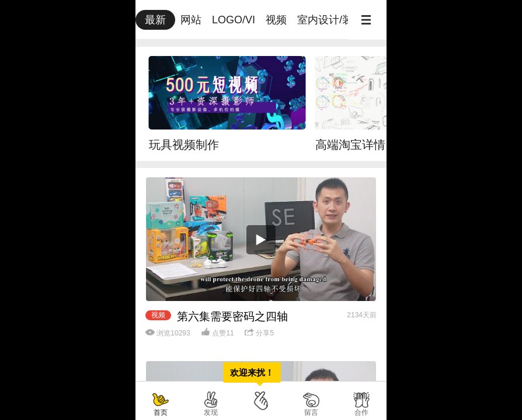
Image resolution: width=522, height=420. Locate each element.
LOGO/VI (234, 20)
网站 (191, 20)
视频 (276, 20)
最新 (155, 20)
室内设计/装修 (330, 20)
